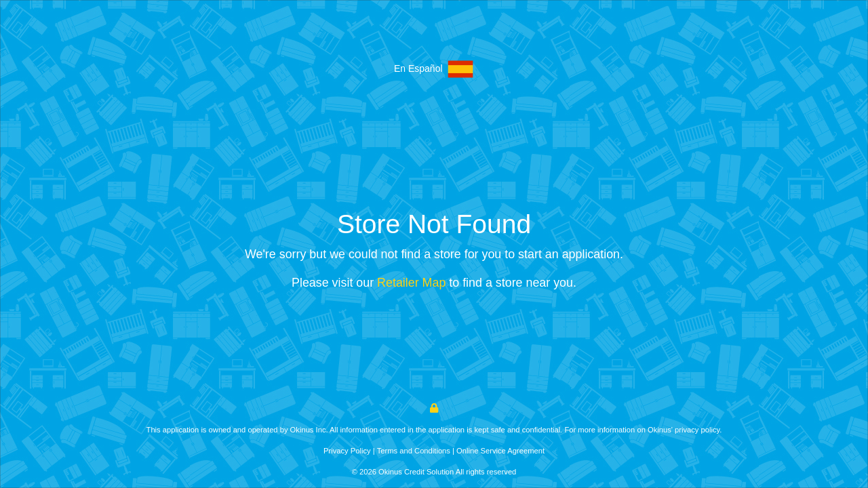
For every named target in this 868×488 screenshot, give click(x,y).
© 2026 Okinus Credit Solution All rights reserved (434, 472)
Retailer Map (411, 283)
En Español (434, 69)
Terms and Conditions (414, 451)
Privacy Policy (347, 451)
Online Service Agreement (500, 451)
